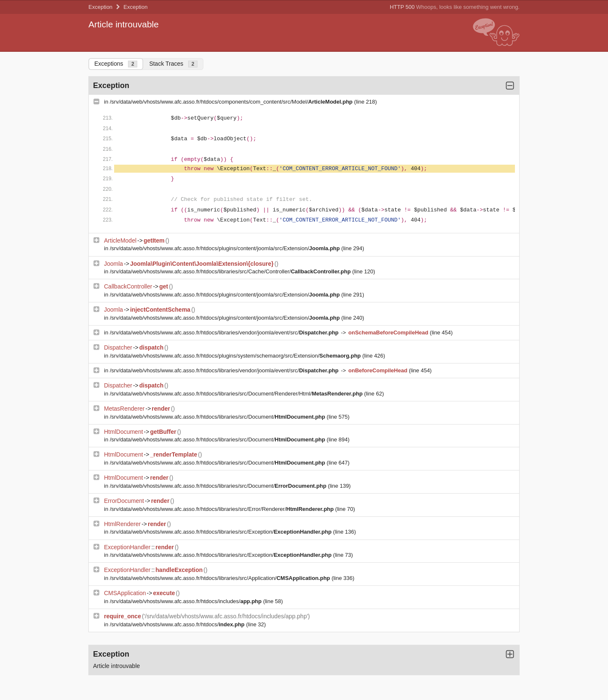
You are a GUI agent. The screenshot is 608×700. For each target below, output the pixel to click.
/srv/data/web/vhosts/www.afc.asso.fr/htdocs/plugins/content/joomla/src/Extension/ (226, 248)
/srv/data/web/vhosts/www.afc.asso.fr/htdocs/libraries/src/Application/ (221, 578)
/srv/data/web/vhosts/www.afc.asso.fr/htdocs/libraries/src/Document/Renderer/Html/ (237, 394)
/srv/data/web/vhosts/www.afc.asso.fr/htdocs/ (178, 624)
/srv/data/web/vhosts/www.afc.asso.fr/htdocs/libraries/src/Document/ (218, 417)
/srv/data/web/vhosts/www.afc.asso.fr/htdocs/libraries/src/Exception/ (221, 532)
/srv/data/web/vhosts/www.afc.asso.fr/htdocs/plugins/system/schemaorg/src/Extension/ (236, 356)
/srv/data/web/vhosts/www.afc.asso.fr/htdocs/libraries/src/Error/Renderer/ (223, 509)
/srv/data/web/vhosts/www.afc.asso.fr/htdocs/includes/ (187, 601)
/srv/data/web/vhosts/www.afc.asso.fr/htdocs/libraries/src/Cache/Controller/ (231, 271)
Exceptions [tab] (116, 64)
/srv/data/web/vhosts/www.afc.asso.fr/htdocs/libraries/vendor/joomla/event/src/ (225, 333)
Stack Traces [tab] (173, 64)
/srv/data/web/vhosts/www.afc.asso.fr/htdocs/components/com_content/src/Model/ (232, 102)
